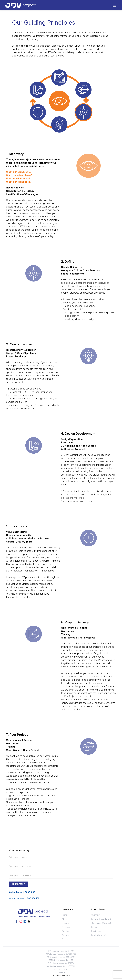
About (65, 919)
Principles (66, 927)
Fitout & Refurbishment (101, 919)
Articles (65, 931)
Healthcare (96, 931)
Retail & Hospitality (99, 935)
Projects (65, 923)
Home (65, 915)
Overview (96, 915)
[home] (21, 5)
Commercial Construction (102, 923)
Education (96, 927)
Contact (66, 935)
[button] (115, 5)
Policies (65, 939)
